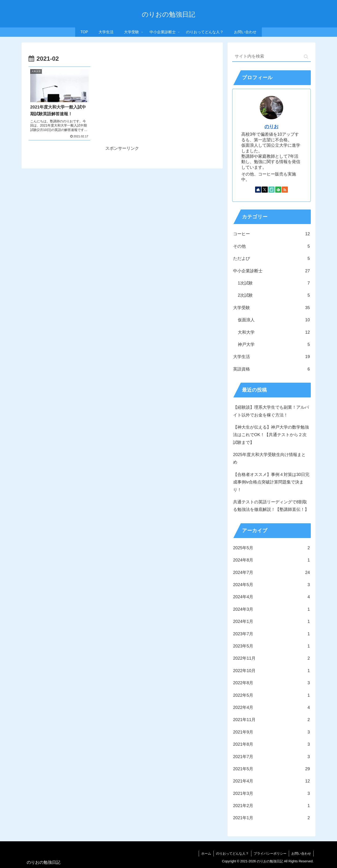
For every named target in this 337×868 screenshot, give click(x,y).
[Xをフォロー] (265, 190)
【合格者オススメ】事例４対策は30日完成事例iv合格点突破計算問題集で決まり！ (271, 482)
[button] (306, 57)
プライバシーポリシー (270, 853)
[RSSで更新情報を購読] (285, 190)
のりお (271, 127)
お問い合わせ (301, 853)
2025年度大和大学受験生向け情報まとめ (269, 458)
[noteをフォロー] (271, 190)
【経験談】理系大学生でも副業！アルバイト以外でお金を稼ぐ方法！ (271, 411)
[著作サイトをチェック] (258, 190)
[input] (271, 57)
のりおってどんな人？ (232, 853)
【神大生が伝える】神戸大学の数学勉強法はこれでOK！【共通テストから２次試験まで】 (271, 435)
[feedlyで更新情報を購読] (278, 190)
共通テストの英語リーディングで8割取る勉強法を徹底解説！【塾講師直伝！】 (271, 506)
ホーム (206, 853)
